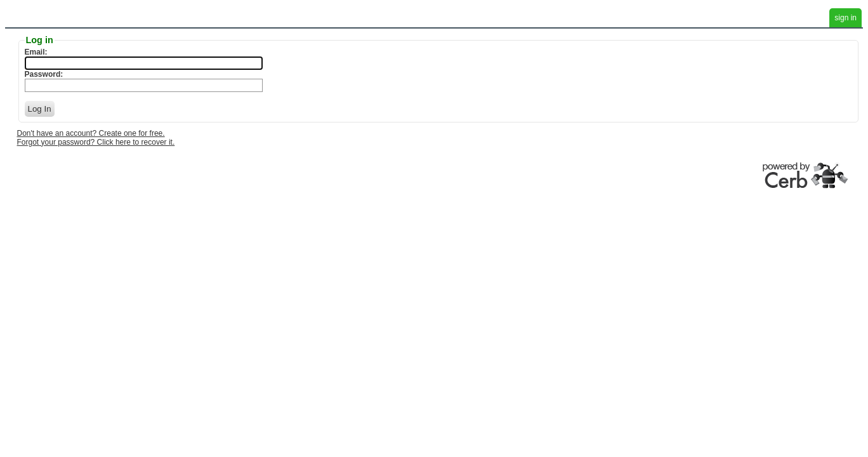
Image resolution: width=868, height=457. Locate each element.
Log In (40, 109)
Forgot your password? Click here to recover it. (96, 142)
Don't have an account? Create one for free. (91, 133)
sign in (845, 18)
